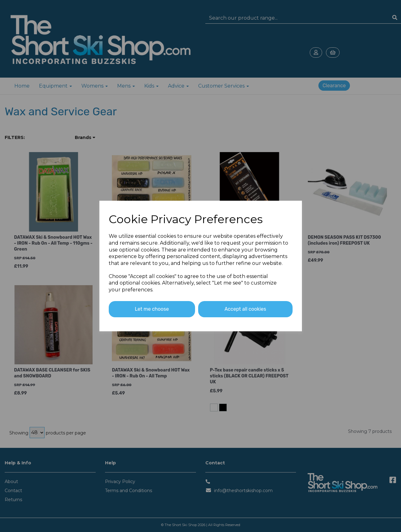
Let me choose (152, 309)
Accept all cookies (245, 309)
